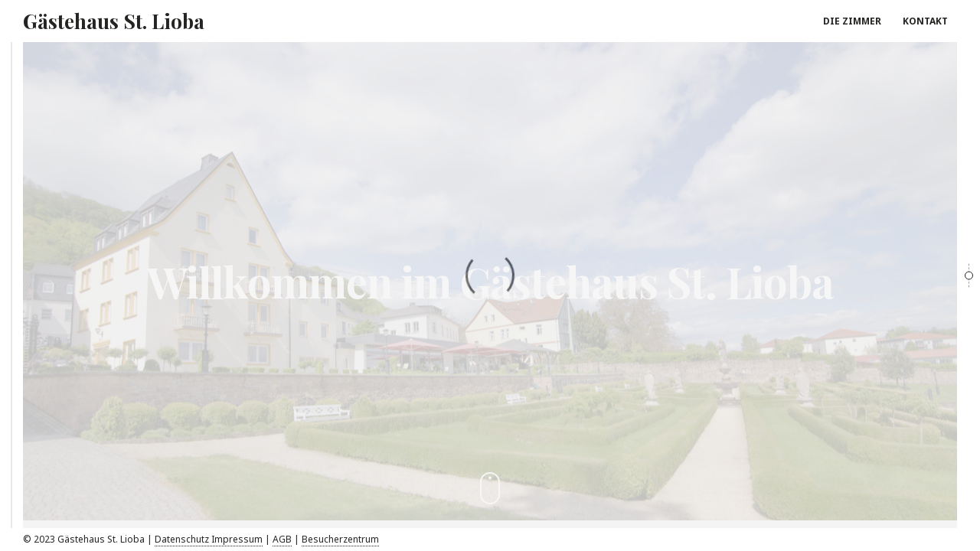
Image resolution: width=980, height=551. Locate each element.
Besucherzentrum (340, 539)
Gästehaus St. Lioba (114, 21)
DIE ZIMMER (852, 21)
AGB (282, 539)
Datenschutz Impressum (209, 539)
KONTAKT (925, 21)
